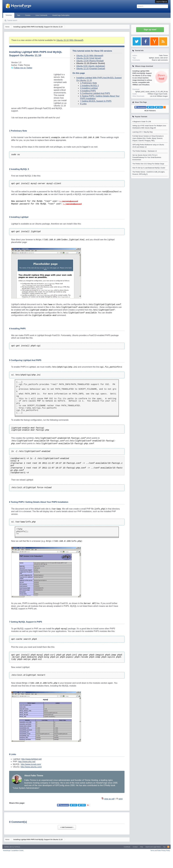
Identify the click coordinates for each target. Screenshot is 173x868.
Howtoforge (13, 850)
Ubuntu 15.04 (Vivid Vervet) (89, 58)
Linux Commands (41, 15)
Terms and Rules (156, 850)
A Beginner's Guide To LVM (142, 122)
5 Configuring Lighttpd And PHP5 (95, 93)
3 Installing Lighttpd (89, 88)
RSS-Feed (168, 847)
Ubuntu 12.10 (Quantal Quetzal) (91, 69)
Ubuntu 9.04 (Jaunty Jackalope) (91, 66)
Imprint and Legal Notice (153, 847)
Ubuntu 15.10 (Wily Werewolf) (70, 40)
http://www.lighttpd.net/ (31, 759)
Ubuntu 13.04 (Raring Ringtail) (90, 61)
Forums (28, 15)
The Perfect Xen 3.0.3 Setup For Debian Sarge (148, 164)
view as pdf (109, 799)
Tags (18, 15)
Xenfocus (17, 847)
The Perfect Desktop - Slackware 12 (145, 151)
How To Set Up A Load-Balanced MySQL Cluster (149, 168)
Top (164, 847)
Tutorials (9, 15)
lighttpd (151, 58)
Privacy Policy (166, 850)
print (121, 799)
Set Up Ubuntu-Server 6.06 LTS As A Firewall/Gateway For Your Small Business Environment (147, 157)
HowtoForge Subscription (61, 15)
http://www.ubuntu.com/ (31, 767)
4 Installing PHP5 (88, 91)
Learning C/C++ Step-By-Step (142, 132)
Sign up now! (150, 30)
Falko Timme (163, 56)
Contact (135, 847)
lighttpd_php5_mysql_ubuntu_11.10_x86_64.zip (151, 92)
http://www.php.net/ (27, 762)
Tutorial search (12, 20)
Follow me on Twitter (23, 68)
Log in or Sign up (162, 2)
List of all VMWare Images (159, 96)
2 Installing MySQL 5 (89, 86)
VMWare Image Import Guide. (158, 94)
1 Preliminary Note (88, 83)
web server (164, 58)
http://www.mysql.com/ (31, 764)
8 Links (83, 104)
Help (142, 847)
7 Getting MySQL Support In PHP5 (96, 101)
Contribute (127, 847)
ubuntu (157, 58)
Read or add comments (160, 60)
